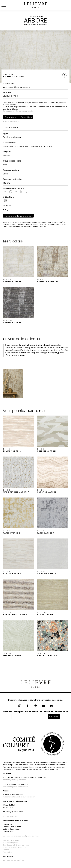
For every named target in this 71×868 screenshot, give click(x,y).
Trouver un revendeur (12, 121)
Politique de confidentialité (14, 847)
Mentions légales (10, 843)
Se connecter (9, 111)
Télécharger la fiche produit (18, 216)
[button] (19, 264)
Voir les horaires (10, 816)
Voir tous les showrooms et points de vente (21, 836)
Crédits (6, 850)
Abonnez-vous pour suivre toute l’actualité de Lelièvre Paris (35, 712)
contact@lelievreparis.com (14, 780)
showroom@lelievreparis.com (16, 787)
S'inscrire (54, 717)
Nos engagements (11, 840)
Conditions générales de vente (16, 845)
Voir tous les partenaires (13, 860)
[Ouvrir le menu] (8, 5)
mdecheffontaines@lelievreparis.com (19, 797)
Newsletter (8, 852)
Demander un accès (25, 111)
